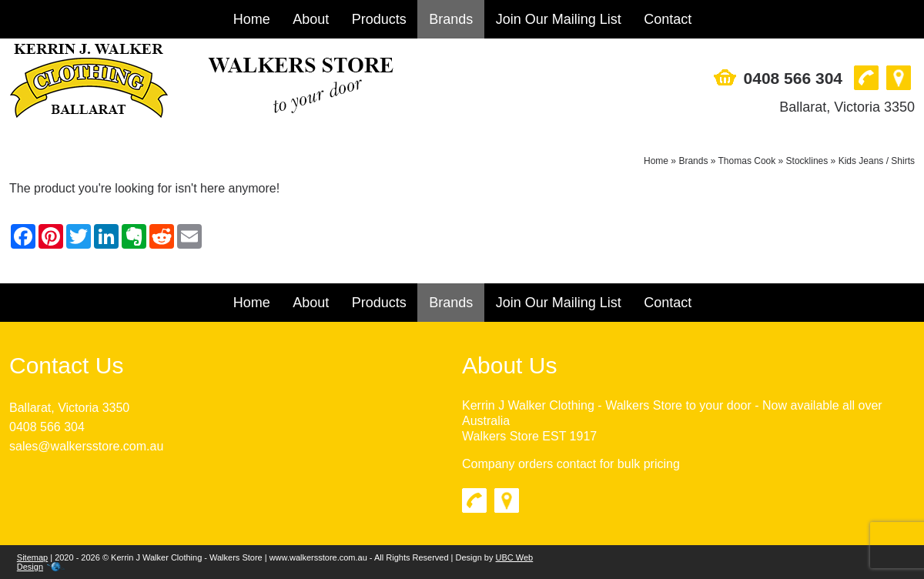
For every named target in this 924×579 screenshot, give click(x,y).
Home (252, 19)
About (311, 19)
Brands (451, 19)
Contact (668, 19)
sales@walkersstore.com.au (86, 446)
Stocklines (807, 161)
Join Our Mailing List (559, 19)
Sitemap (32, 557)
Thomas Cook (747, 161)
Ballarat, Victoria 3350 (847, 107)
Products (379, 19)
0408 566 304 (793, 78)
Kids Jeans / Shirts (877, 161)
